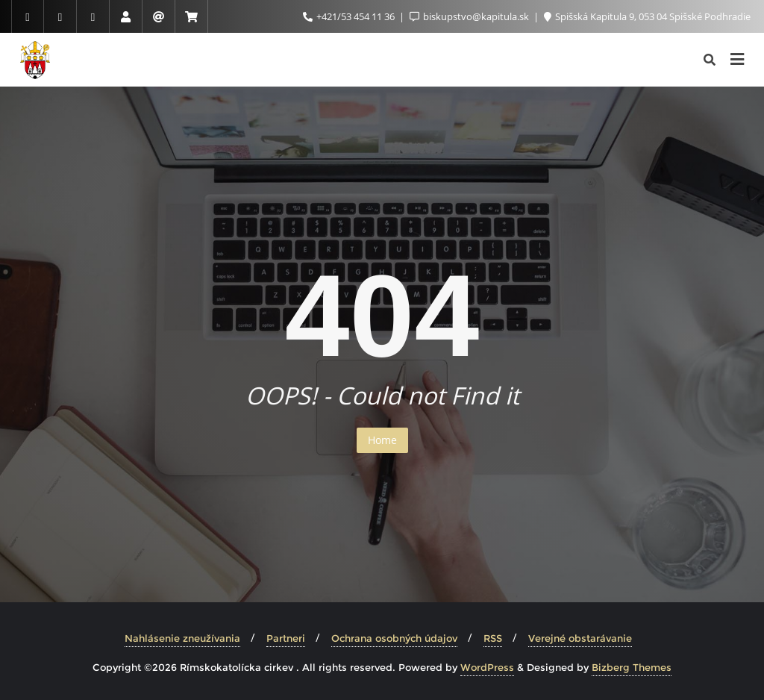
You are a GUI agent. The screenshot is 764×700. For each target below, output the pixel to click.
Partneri (286, 638)
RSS (493, 638)
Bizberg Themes (632, 667)
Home (382, 440)
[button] (24, 22)
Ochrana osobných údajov (394, 638)
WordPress (487, 667)
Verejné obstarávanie (580, 638)
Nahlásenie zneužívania (182, 638)
